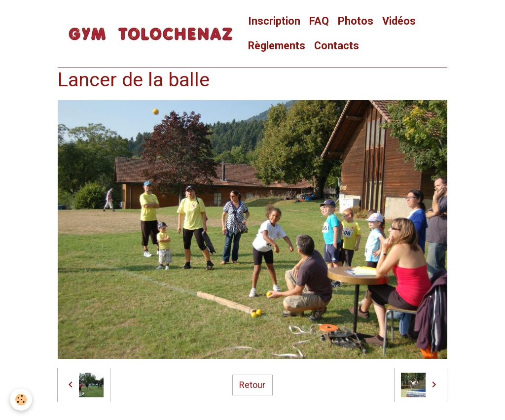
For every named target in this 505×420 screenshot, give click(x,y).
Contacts (337, 46)
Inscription (274, 21)
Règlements (277, 46)
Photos (356, 21)
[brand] (151, 34)
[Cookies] (21, 400)
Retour (252, 385)
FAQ (319, 21)
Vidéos (399, 21)
